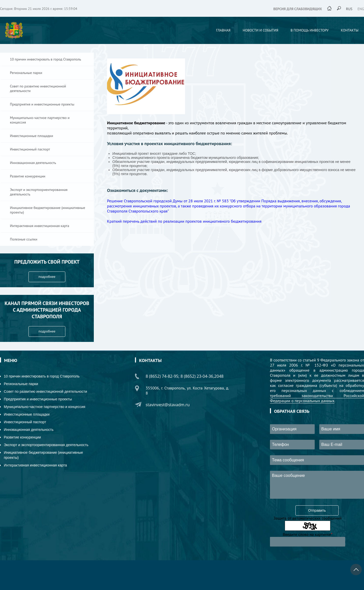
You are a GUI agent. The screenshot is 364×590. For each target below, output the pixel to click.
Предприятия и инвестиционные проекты (42, 104)
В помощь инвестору (310, 30)
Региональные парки (26, 73)
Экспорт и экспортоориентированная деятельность (39, 192)
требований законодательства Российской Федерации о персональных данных (317, 398)
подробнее (47, 277)
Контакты (350, 30)
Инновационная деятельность (33, 163)
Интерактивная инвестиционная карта (40, 226)
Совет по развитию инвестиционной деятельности (38, 88)
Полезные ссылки (24, 239)
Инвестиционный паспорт (30, 149)
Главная (223, 30)
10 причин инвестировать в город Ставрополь (45, 59)
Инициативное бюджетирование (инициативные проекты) (48, 210)
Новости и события (261, 30)
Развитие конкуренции (28, 176)
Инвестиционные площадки (32, 136)
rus (349, 9)
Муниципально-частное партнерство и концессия (40, 120)
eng (361, 9)
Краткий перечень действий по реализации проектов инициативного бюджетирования (184, 221)
